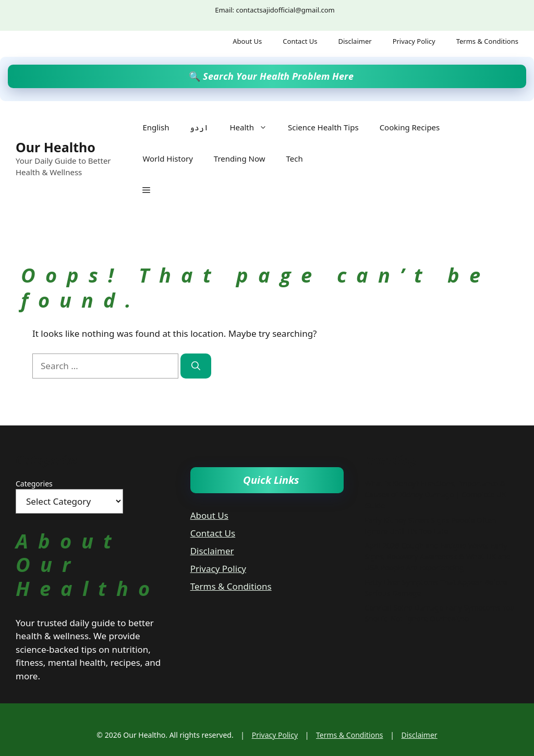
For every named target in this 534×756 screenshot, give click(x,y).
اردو (199, 127)
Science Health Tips (323, 127)
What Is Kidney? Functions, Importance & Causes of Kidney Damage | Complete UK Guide (435, 495)
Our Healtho (56, 147)
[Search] (196, 366)
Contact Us (300, 41)
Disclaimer (355, 41)
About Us (247, 41)
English (156, 127)
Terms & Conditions (487, 41)
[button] (146, 190)
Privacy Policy (414, 41)
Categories (34, 484)
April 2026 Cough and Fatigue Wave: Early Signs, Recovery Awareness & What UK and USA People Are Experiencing (438, 557)
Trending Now (240, 158)
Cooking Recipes (410, 127)
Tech (294, 158)
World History (167, 158)
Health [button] (253, 127)
